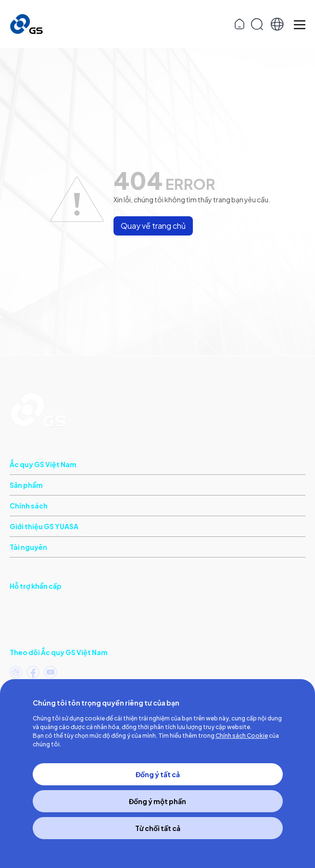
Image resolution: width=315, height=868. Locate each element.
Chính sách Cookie (242, 736)
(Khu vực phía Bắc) (70, 627)
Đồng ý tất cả (158, 774)
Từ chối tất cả (158, 828)
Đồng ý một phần (157, 801)
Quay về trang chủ (153, 226)
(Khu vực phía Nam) (65, 606)
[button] (277, 24)
